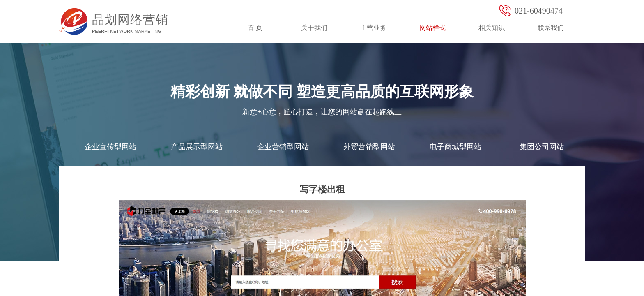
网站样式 (432, 28)
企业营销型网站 (283, 147)
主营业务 (373, 28)
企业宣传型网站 (110, 147)
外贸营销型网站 (369, 147)
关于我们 (314, 28)
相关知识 (492, 28)
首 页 (255, 28)
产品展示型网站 (197, 147)
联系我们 (551, 28)
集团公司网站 (542, 147)
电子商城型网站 (455, 147)
